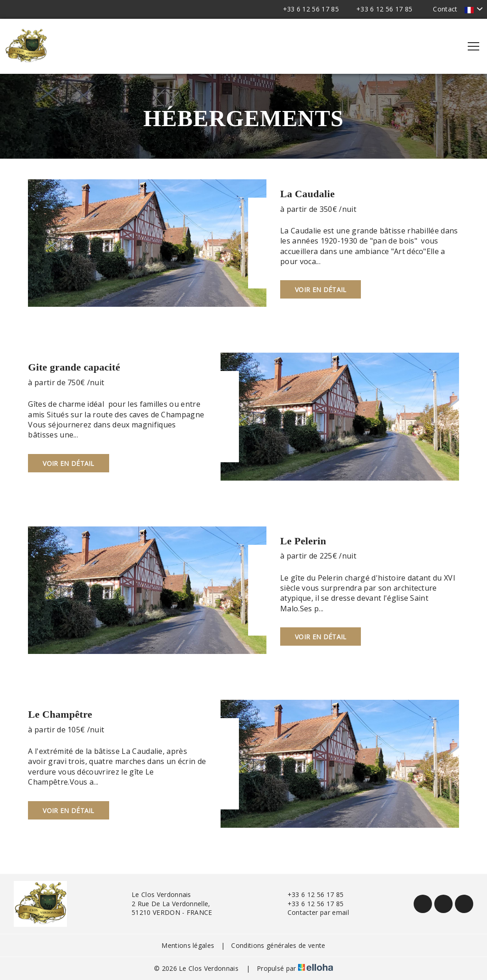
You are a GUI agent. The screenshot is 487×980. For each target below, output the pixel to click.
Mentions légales (188, 945)
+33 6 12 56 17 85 (310, 894)
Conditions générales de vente (278, 945)
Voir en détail (321, 290)
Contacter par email (313, 912)
